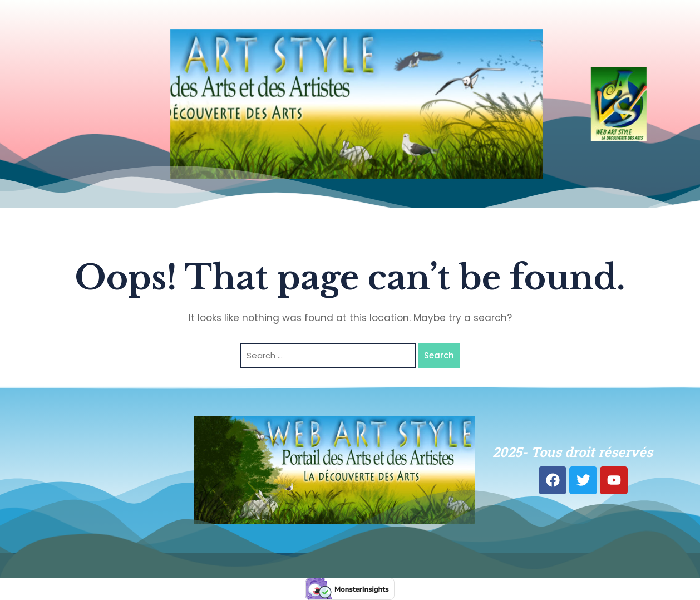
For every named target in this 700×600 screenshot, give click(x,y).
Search (439, 355)
